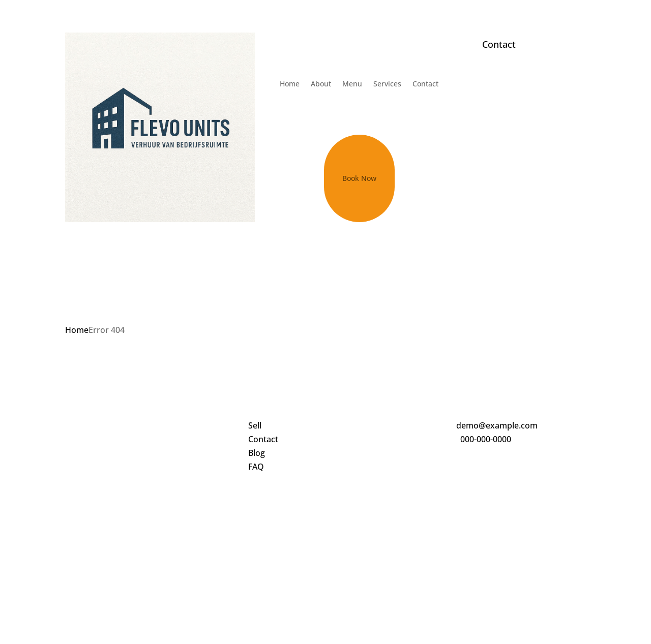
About (321, 84)
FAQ (256, 467)
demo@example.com (497, 425)
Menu (352, 84)
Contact (425, 84)
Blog (257, 453)
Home (290, 84)
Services (387, 84)
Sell (255, 425)
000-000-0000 (486, 439)
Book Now (359, 178)
